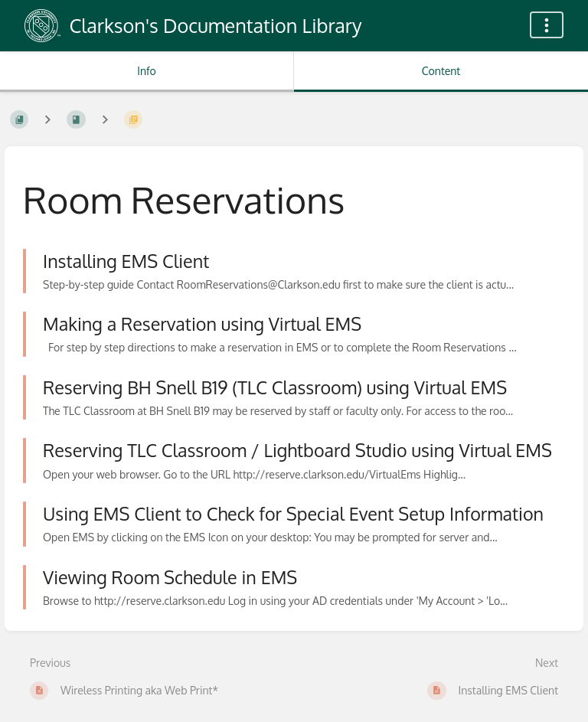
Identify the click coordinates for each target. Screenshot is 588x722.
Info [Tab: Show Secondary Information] (147, 71)
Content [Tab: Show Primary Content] (441, 71)
